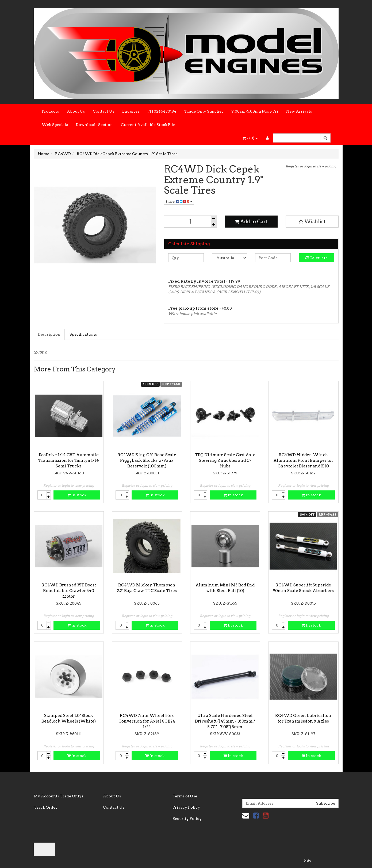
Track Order (45, 807)
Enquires (131, 111)
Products (50, 111)
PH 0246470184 (162, 111)
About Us (76, 111)
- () (250, 138)
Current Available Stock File (148, 125)
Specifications (83, 334)
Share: (179, 201)
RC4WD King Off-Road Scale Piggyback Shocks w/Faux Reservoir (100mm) (147, 460)
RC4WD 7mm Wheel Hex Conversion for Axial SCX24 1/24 (147, 721)
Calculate (317, 258)
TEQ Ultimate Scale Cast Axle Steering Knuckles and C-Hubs (225, 460)
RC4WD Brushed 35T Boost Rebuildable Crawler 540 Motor (69, 591)
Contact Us (103, 111)
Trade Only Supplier (204, 111)
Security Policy (187, 819)
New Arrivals (299, 111)
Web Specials (55, 125)
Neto (308, 861)
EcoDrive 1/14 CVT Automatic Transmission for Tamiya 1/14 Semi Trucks (69, 460)
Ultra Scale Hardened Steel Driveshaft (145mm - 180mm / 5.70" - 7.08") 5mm (225, 721)
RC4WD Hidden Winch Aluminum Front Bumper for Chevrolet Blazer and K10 (303, 460)
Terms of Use (185, 796)
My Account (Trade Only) (58, 796)
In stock (77, 495)
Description (49, 334)
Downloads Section (94, 125)
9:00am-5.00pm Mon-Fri (255, 111)
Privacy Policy (186, 807)
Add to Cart (251, 222)
